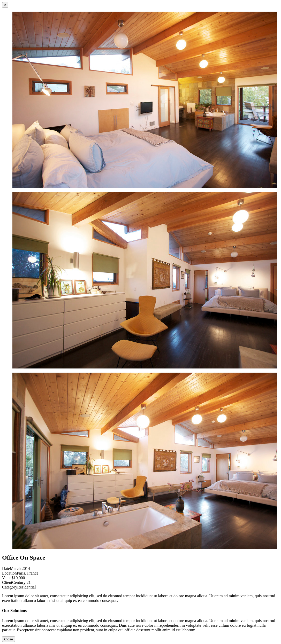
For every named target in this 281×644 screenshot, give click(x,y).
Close (9, 639)
